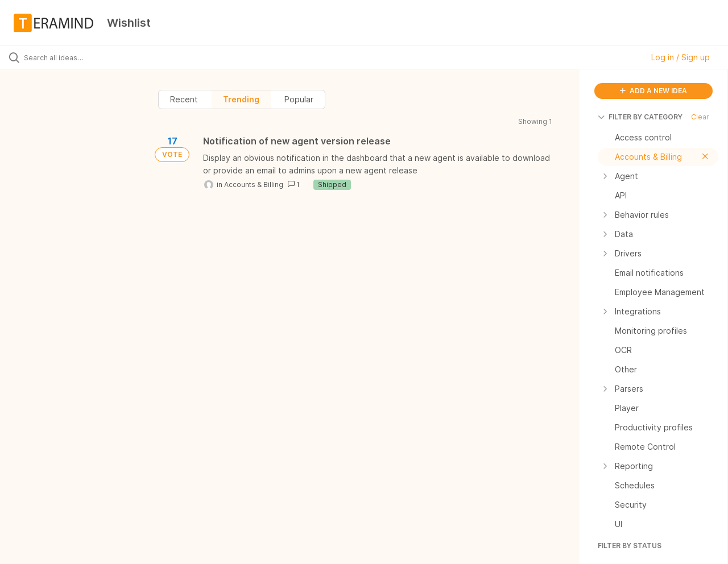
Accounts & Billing (254, 184)
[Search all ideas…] (87, 57)
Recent (184, 99)
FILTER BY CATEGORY (640, 117)
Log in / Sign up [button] (681, 57)
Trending (241, 99)
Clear (700, 117)
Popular (299, 99)
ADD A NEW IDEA (653, 91)
